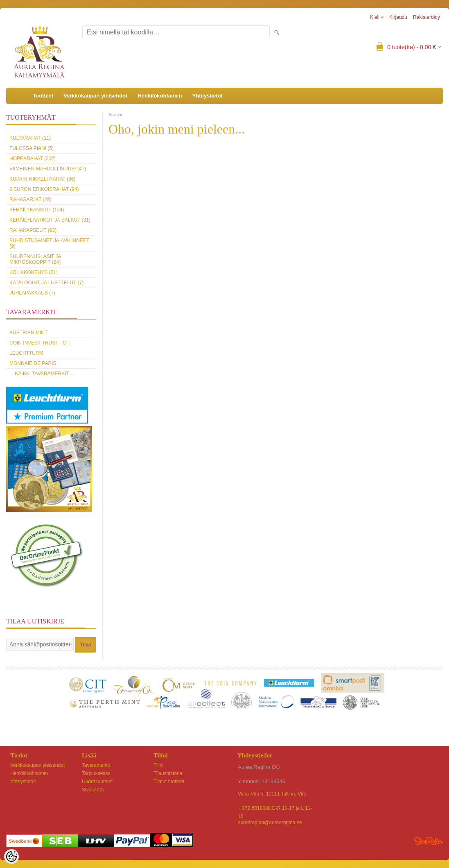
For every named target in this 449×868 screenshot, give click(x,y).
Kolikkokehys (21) (34, 272)
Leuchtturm (26, 353)
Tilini (158, 765)
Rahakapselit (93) (33, 230)
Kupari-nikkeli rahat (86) (42, 179)
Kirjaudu (398, 17)
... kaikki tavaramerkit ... (42, 374)
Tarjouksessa (96, 773)
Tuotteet (43, 96)
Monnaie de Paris (33, 363)
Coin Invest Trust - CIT (40, 343)
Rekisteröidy (426, 17)
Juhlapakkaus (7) (32, 293)
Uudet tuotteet (97, 782)
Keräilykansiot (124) (37, 210)
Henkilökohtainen (160, 96)
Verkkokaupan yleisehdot (95, 96)
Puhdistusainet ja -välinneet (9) (49, 243)
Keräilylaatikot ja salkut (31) (50, 220)
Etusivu (115, 114)
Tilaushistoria (168, 773)
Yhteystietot (208, 96)
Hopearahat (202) (33, 159)
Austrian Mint (28, 333)
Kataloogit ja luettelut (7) (46, 283)
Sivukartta (93, 790)
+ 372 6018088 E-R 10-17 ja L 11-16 (275, 809)
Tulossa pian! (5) (32, 148)
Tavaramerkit (96, 765)
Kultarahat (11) (30, 138)
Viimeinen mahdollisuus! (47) (48, 169)
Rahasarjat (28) (30, 199)
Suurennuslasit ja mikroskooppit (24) (35, 259)
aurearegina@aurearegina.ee (270, 823)
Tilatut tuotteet (169, 782)
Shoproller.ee (429, 841)
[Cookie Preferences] (11, 857)
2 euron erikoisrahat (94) (44, 189)
